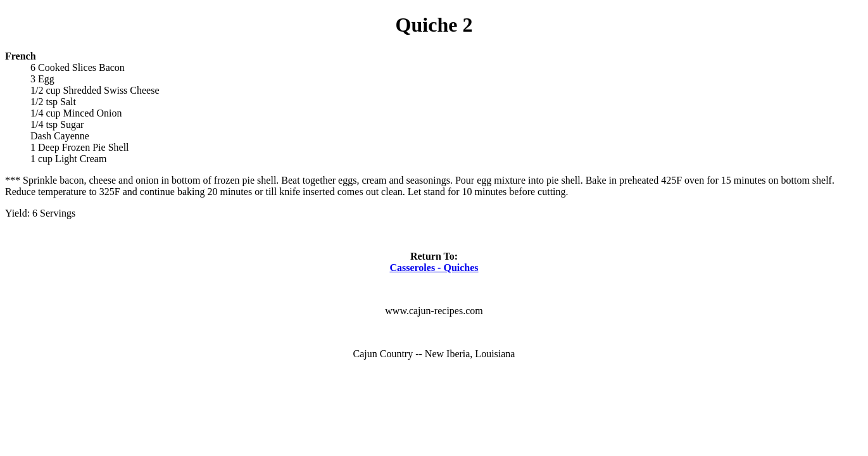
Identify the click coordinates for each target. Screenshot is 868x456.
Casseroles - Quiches (434, 268)
